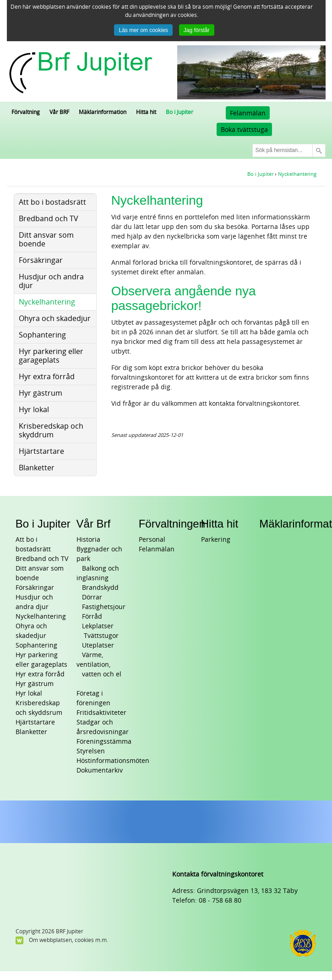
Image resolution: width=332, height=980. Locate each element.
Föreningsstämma (104, 742)
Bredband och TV (42, 559)
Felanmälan (248, 113)
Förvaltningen (172, 524)
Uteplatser (98, 645)
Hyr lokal (29, 694)
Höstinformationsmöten (113, 761)
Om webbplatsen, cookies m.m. (68, 940)
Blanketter (31, 732)
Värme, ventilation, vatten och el (99, 665)
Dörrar (92, 597)
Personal (152, 540)
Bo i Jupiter (43, 524)
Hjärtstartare (35, 722)
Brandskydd (100, 588)
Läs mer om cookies (143, 30)
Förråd (92, 617)
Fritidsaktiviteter (101, 713)
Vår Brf (94, 524)
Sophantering (36, 645)
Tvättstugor (100, 636)
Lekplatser (98, 626)
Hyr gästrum (35, 684)
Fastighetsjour (104, 607)
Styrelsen (91, 751)
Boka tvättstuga (244, 130)
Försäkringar (35, 588)
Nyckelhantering (41, 617)
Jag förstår (197, 30)
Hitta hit (220, 524)
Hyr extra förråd (40, 674)
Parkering (216, 540)
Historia (88, 540)
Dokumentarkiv (100, 770)
